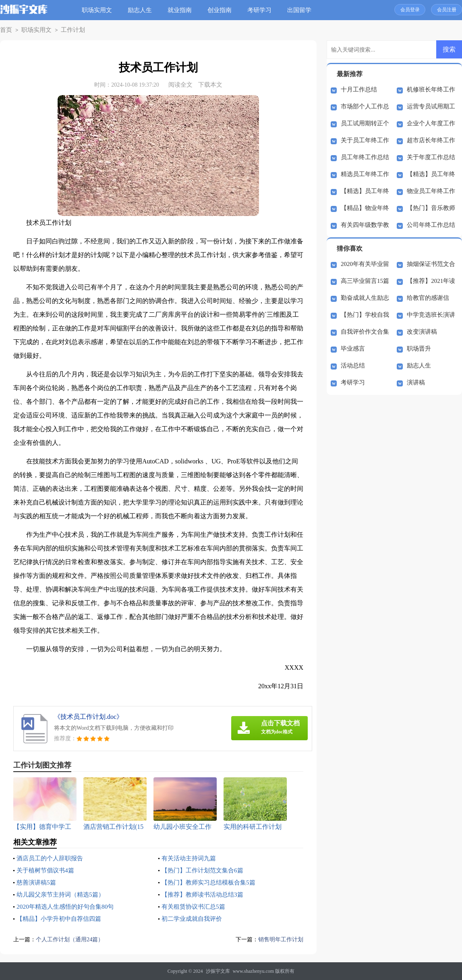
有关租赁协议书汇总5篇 (195, 906)
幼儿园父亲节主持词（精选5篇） (63, 894)
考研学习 (261, 10)
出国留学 (301, 10)
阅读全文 (180, 85)
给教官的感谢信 (428, 298)
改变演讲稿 (422, 332)
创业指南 (222, 10)
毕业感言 (353, 349)
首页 (5, 30)
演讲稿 (416, 382)
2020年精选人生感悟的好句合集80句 (68, 906)
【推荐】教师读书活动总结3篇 (205, 894)
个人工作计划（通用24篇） (72, 939)
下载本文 (210, 85)
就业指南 (182, 10)
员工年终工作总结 (365, 157)
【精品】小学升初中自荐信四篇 (62, 919)
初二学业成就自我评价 (194, 919)
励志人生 (142, 10)
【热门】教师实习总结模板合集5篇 (211, 882)
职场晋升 (419, 349)
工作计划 (66, 30)
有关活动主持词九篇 (191, 858)
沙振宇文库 (218, 971)
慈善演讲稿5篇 (37, 882)
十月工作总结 (359, 89)
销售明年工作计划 (279, 939)
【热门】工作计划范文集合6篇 (205, 870)
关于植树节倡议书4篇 (47, 870)
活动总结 (353, 365)
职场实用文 (99, 10)
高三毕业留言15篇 (365, 281)
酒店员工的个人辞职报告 (52, 858)
